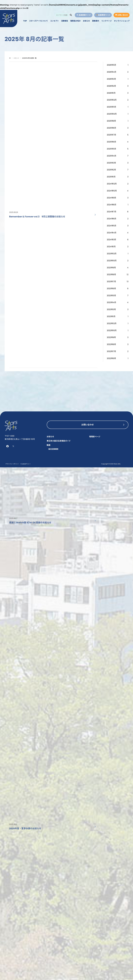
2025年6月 (111, 142)
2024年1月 (111, 247)
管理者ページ (95, 437)
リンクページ (107, 21)
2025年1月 (111, 177)
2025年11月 (111, 107)
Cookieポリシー (26, 464)
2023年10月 (112, 261)
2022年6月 (111, 358)
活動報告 (65, 21)
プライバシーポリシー (12, 464)
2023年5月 (111, 296)
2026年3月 (111, 79)
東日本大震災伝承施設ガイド (59, 441)
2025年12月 (112, 100)
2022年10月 (112, 330)
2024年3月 (111, 240)
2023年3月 (111, 309)
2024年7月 (112, 212)
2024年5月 (112, 226)
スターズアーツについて (39, 21)
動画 (49, 445)
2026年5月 (111, 65)
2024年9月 (111, 198)
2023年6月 (111, 289)
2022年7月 (111, 351)
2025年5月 (111, 149)
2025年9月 (111, 121)
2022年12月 (112, 323)
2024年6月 (112, 219)
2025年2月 (111, 170)
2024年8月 (112, 205)
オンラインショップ (122, 21)
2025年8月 (111, 128)
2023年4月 (111, 302)
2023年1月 (111, 316)
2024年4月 (112, 233)
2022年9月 (111, 337)
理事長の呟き (76, 21)
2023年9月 (111, 268)
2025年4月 (112, 156)
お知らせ (86, 21)
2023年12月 (112, 254)
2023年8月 (111, 275)
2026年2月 (111, 86)
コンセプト (55, 21)
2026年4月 (112, 72)
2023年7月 (111, 282)
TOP (25, 21)
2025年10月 (112, 114)
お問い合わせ (88, 425)
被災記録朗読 (53, 449)
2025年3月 (111, 163)
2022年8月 (111, 344)
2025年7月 (111, 135)
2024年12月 (112, 184)
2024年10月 (112, 191)
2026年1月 (111, 93)
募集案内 (96, 21)
